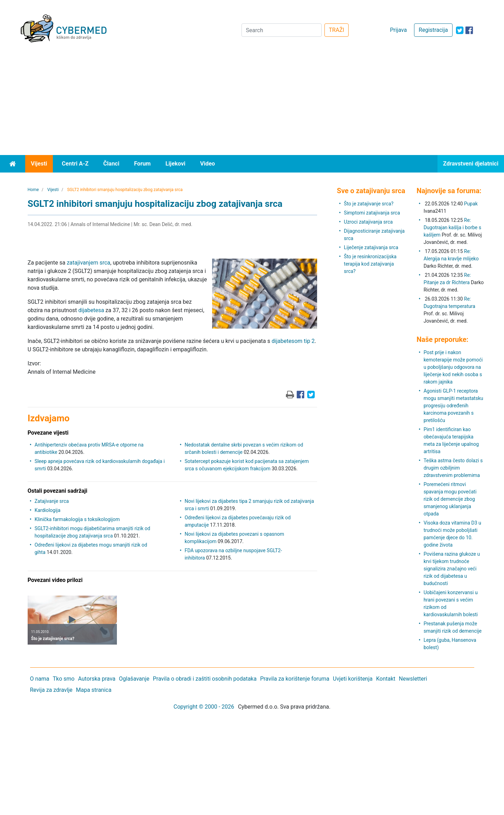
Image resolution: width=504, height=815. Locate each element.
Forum (142, 164)
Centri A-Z (75, 164)
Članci (111, 164)
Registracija (433, 30)
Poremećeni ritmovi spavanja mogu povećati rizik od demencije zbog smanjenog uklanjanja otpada (450, 499)
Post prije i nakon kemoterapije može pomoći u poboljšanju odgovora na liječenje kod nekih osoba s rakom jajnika (453, 367)
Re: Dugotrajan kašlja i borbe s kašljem (452, 227)
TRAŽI (337, 30)
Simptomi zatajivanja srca (372, 213)
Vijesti (39, 164)
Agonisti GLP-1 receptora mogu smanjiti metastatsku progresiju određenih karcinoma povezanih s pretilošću (453, 406)
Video (208, 164)
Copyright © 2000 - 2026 (204, 707)
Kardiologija (48, 510)
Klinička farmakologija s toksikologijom (77, 519)
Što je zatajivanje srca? (369, 204)
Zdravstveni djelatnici (471, 164)
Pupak (471, 204)
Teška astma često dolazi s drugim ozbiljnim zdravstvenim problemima (453, 468)
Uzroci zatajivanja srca (369, 222)
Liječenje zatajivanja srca (371, 247)
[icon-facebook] (469, 30)
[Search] (282, 30)
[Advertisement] (252, 103)
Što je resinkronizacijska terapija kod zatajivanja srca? (370, 264)
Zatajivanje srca (52, 501)
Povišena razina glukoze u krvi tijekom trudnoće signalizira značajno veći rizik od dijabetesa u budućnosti (452, 569)
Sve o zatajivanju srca (371, 191)
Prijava (398, 30)
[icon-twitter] (460, 30)
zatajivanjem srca (89, 263)
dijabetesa (91, 310)
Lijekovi (176, 164)
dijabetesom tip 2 (293, 341)
